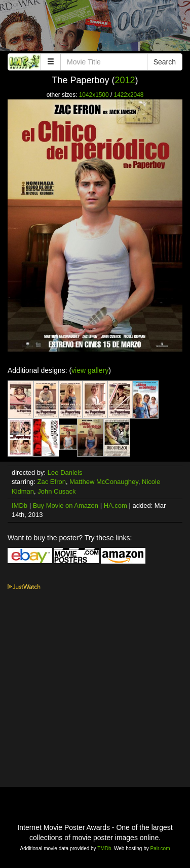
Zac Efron (52, 482)
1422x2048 (129, 95)
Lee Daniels (65, 473)
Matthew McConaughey (104, 482)
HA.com (116, 506)
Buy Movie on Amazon (66, 506)
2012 (125, 80)
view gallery (90, 370)
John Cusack (56, 491)
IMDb (20, 506)
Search (165, 62)
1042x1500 (94, 95)
